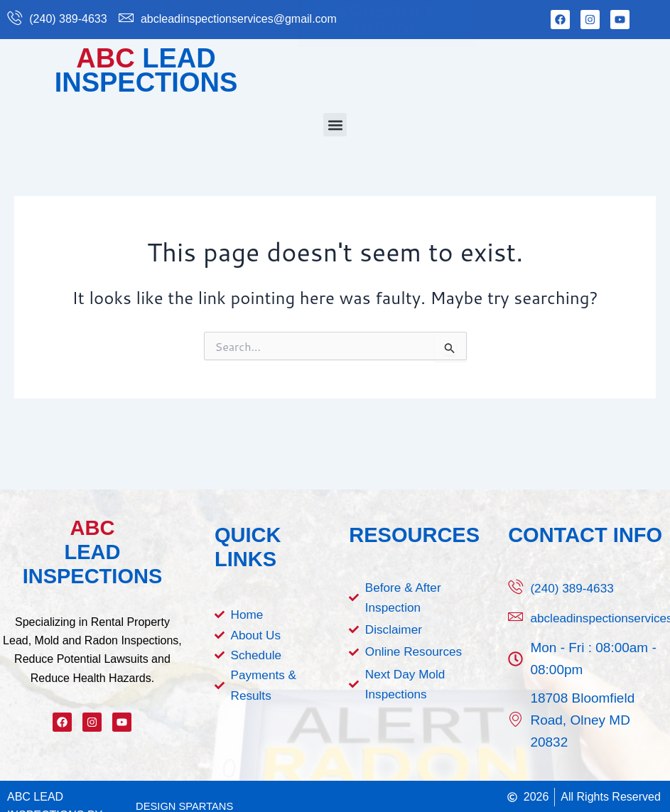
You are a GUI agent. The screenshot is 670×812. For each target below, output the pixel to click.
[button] (335, 125)
